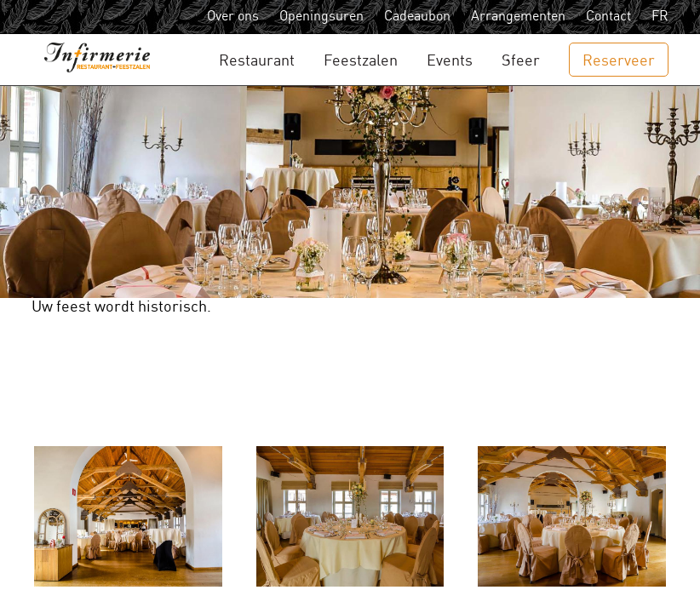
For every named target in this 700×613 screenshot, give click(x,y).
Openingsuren (321, 17)
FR (660, 17)
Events (450, 61)
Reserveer (619, 61)
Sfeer (521, 61)
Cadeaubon (417, 17)
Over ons (233, 17)
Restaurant (257, 61)
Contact (608, 17)
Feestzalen (361, 61)
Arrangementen (518, 17)
